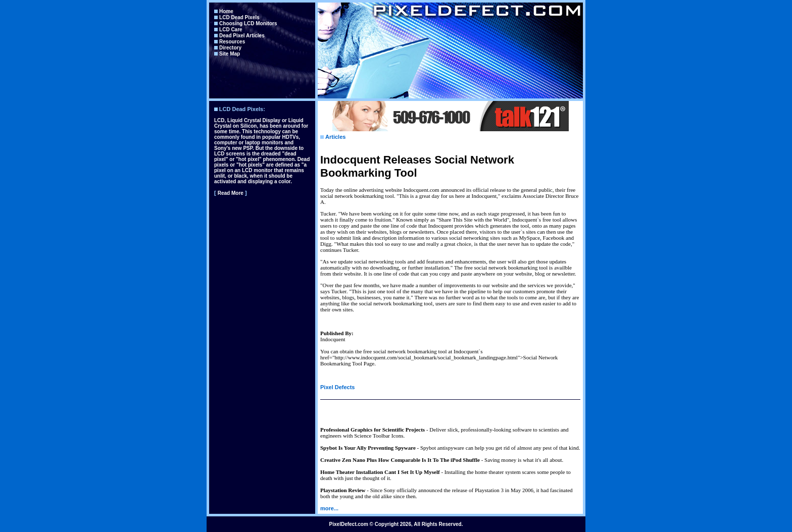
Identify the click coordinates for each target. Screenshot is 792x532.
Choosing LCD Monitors (248, 23)
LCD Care (231, 30)
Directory (230, 48)
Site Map (230, 54)
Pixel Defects (337, 387)
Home (226, 11)
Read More (231, 193)
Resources (232, 42)
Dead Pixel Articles (242, 36)
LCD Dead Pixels (239, 17)
